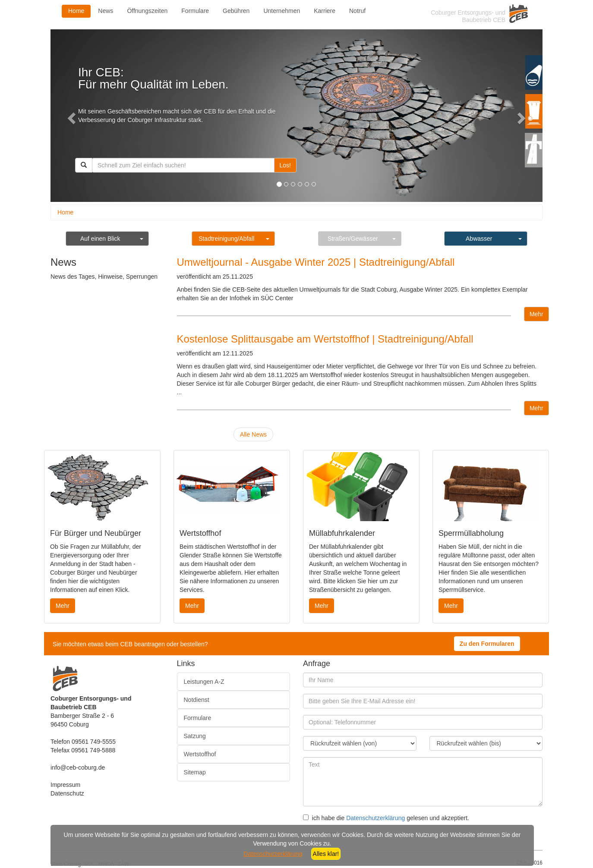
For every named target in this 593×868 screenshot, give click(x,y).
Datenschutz (67, 793)
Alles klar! (326, 854)
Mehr (536, 314)
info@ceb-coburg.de (78, 767)
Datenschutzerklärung (375, 818)
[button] (70, 116)
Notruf (357, 11)
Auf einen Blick (100, 239)
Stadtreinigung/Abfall (226, 239)
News (106, 11)
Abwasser (479, 239)
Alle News (253, 434)
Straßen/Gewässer (353, 239)
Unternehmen (282, 11)
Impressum (65, 785)
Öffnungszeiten (147, 11)
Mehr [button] (63, 606)
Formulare (195, 11)
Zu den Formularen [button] (487, 644)
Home (76, 11)
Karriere (325, 11)
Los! (285, 165)
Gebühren (236, 11)
